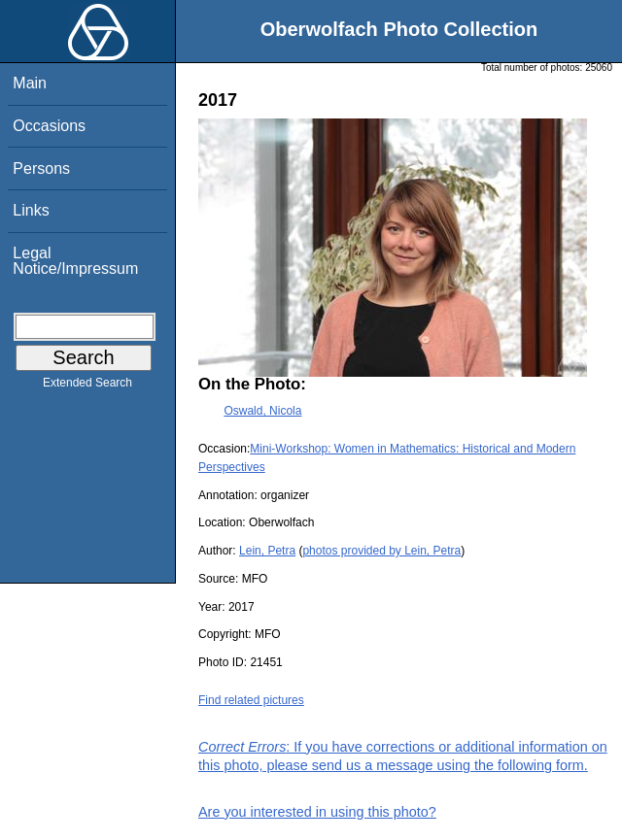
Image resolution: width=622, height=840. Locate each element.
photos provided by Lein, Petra (381, 551)
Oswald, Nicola (262, 411)
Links (31, 210)
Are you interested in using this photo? (317, 812)
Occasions (49, 126)
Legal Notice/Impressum (75, 261)
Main (30, 83)
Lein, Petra (267, 551)
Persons (41, 168)
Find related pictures (251, 700)
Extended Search (87, 386)
